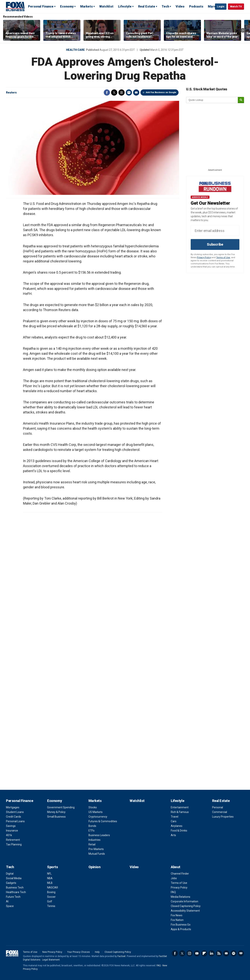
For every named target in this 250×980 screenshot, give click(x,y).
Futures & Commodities (103, 821)
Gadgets (11, 883)
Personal (218, 807)
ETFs (91, 831)
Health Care (75, 50)
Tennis (51, 906)
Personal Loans (15, 821)
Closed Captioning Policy (186, 906)
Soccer (51, 897)
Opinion (95, 867)
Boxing (51, 892)
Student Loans (15, 812)
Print (129, 92)
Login (221, 6)
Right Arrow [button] (243, 30)
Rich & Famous (180, 812)
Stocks (93, 807)
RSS (219, 953)
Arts (173, 835)
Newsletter (226, 953)
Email (136, 92)
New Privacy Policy (52, 952)
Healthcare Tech (16, 892)
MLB (50, 883)
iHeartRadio (241, 953)
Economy (67, 6)
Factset (122, 956)
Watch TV (236, 6)
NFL (49, 874)
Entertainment (180, 807)
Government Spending (61, 807)
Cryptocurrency (98, 817)
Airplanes (177, 826)
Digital (10, 874)
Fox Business (15, 6)
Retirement (13, 840)
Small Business (56, 817)
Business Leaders (99, 835)
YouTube (197, 953)
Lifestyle (125, 6)
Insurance (12, 831)
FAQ (173, 892)
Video (180, 6)
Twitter (114, 92)
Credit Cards (14, 817)
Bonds (92, 826)
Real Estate (147, 6)
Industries (94, 840)
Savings (11, 826)
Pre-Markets (96, 849)
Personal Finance (41, 6)
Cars (174, 821)
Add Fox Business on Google (161, 92)
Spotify (234, 953)
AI (7, 901)
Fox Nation (177, 920)
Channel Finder (180, 874)
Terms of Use (223, 258)
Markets (86, 6)
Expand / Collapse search (211, 7)
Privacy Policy (204, 258)
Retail (92, 844)
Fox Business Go (181, 925)
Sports (52, 867)
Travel (175, 817)
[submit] (241, 100)
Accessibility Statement (185, 911)
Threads (122, 92)
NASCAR (53, 888)
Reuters (11, 92)
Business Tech (15, 888)
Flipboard (204, 953)
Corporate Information (185, 901)
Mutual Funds (97, 854)
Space (10, 906)
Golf (50, 901)
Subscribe (215, 244)
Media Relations (181, 897)
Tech (165, 6)
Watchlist (106, 6)
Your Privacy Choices (79, 952)
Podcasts (196, 6)
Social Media (14, 878)
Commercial (220, 812)
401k (9, 835)
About (176, 867)
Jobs (174, 878)
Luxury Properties (223, 817)
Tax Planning (14, 844)
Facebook (107, 92)
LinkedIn (212, 953)
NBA (50, 878)
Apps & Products (181, 929)
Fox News (177, 915)
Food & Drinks (179, 831)
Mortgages (13, 807)
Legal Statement (51, 960)
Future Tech (13, 897)
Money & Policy (56, 812)
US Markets (96, 812)
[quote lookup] (212, 100)
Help (97, 952)
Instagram (190, 953)
